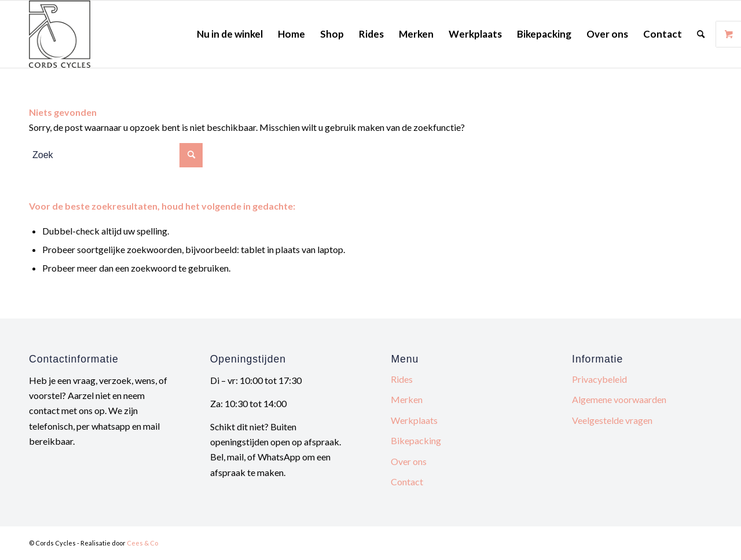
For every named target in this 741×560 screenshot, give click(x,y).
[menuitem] (230, 34)
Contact (407, 482)
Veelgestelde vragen (612, 420)
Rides (402, 379)
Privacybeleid (599, 379)
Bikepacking (416, 440)
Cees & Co (142, 543)
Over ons (409, 461)
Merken (407, 399)
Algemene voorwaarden (619, 399)
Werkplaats (414, 420)
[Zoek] (701, 34)
